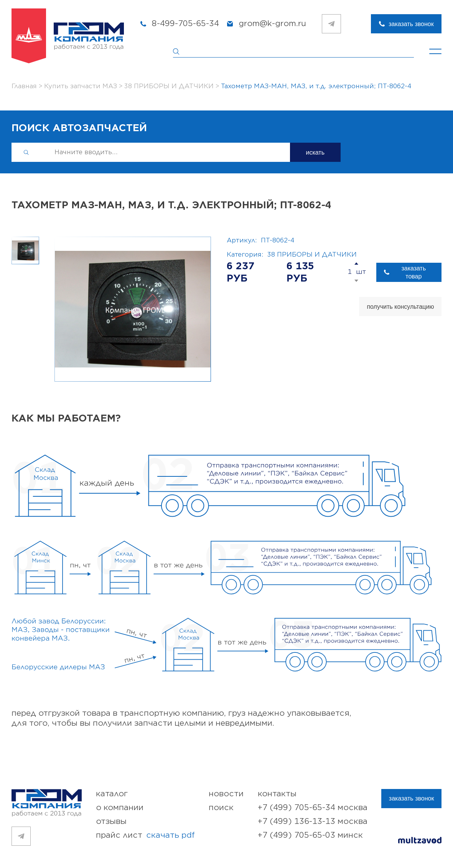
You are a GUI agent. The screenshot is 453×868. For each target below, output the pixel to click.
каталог (112, 794)
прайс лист (145, 835)
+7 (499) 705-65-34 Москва (313, 808)
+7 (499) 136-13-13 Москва (313, 821)
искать (315, 152)
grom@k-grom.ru (272, 24)
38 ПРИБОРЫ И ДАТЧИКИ (312, 255)
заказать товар (413, 272)
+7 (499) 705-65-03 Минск (310, 835)
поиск (221, 808)
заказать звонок (411, 24)
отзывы (111, 821)
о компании (120, 808)
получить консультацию (400, 307)
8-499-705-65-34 (185, 24)
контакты (277, 794)
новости (226, 794)
